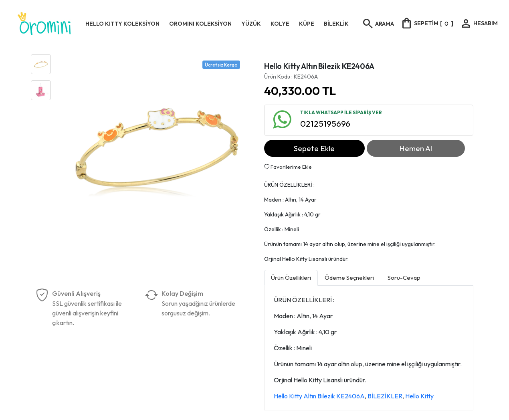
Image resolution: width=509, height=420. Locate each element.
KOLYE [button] (280, 24)
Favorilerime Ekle (288, 167)
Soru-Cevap (404, 278)
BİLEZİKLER (385, 396)
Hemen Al (416, 148)
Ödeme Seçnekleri (349, 278)
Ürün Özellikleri (291, 278)
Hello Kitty (419, 396)
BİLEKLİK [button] (336, 24)
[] (427, 23)
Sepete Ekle (314, 148)
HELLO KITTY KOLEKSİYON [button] (122, 24)
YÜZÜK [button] (251, 24)
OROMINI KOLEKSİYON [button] (200, 24)
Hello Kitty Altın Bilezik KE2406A (319, 396)
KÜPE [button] (307, 24)
